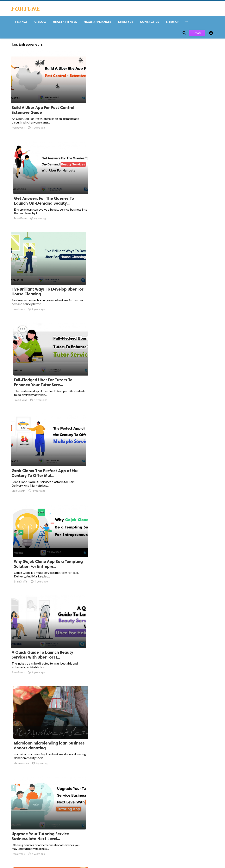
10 (100, 786)
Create (197, 34)
